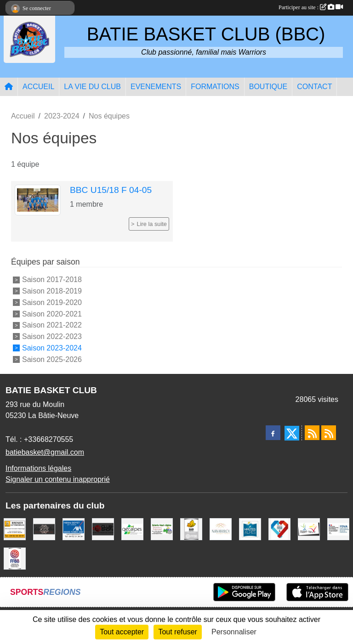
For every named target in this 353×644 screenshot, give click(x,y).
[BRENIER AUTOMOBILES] (15, 529)
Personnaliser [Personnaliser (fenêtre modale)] (234, 632)
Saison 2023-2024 (52, 348)
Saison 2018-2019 (52, 291)
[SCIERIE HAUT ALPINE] (162, 529)
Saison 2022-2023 (52, 336)
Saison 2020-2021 (52, 314)
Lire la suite (152, 224)
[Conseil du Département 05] (250, 529)
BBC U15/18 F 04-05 (111, 190)
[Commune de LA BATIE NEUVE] (309, 529)
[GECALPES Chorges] (132, 529)
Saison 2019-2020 (52, 302)
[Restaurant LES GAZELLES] (44, 529)
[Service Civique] (279, 529)
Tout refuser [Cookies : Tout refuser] (177, 632)
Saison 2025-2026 (52, 359)
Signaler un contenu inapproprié (58, 479)
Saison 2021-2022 (52, 325)
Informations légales (38, 468)
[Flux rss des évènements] (329, 433)
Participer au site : (311, 7)
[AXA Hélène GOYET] (74, 529)
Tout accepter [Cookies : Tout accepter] (122, 632)
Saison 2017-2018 (52, 280)
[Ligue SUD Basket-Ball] (191, 529)
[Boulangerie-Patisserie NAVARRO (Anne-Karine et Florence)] (221, 529)
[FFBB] (15, 558)
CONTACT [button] (314, 87)
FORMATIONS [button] (215, 87)
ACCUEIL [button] (38, 87)
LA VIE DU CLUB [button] (92, 87)
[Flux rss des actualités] (312, 433)
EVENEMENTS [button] (156, 87)
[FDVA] (338, 529)
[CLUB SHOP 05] (103, 529)
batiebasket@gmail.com (45, 452)
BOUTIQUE (268, 87)
